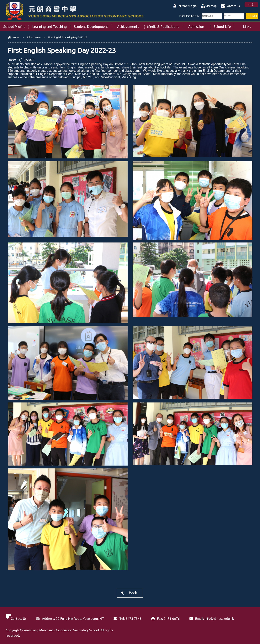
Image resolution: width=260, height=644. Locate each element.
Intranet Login (187, 6)
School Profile (16, 25)
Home (16, 37)
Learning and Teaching (51, 25)
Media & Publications (165, 25)
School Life (224, 25)
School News (34, 37)
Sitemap (211, 6)
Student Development (93, 25)
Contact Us (233, 6)
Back (133, 593)
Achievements (131, 25)
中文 (251, 5)
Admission (199, 25)
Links (252, 25)
